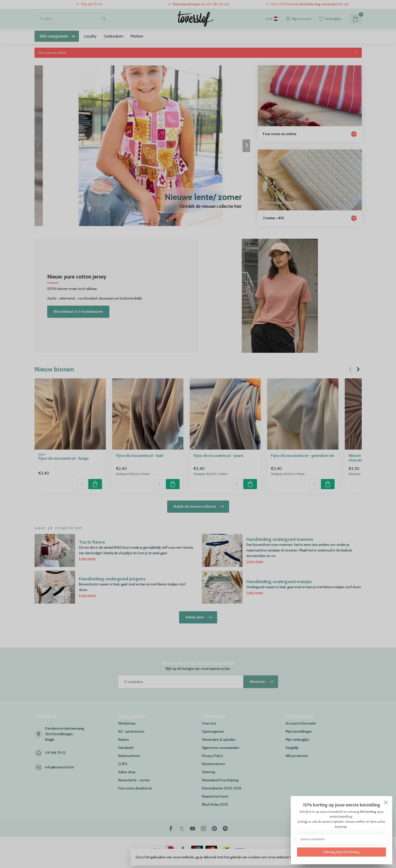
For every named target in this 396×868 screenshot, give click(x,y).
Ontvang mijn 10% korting (341, 852)
